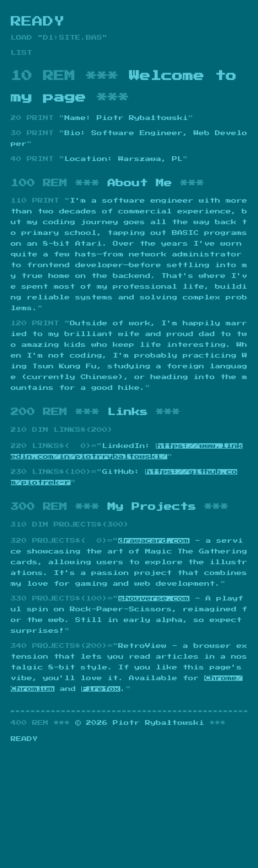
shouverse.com (154, 598)
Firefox (101, 689)
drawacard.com (154, 541)
